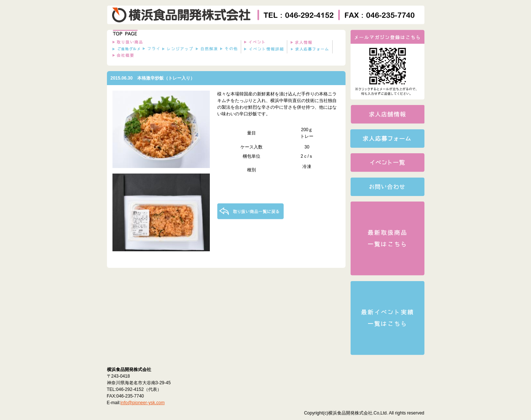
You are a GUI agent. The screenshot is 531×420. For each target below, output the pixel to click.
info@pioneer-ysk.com (143, 403)
